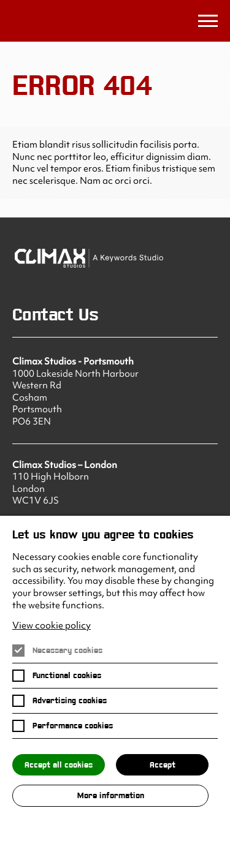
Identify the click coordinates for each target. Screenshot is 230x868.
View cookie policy (52, 626)
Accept (163, 765)
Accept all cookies (59, 765)
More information (111, 795)
